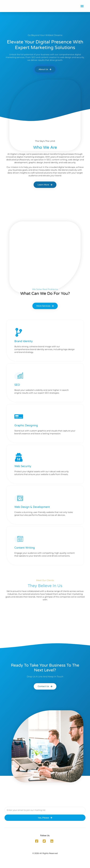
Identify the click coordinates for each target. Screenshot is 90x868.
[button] (82, 6)
